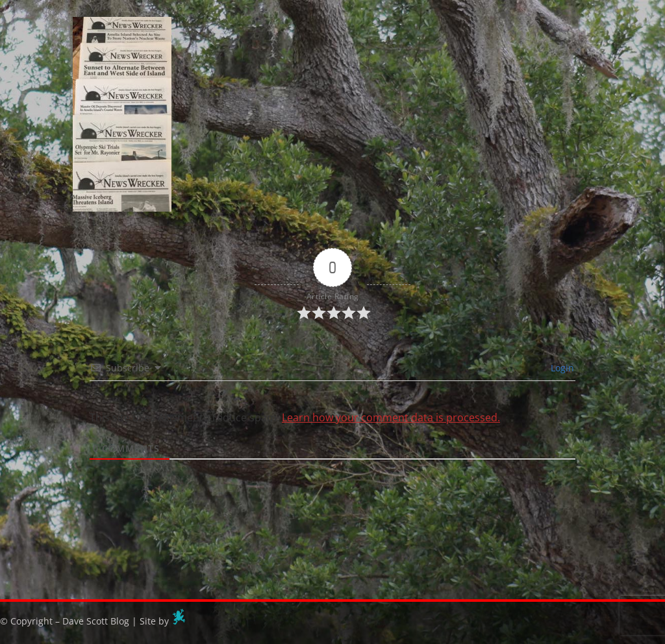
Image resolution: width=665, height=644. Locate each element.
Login (561, 368)
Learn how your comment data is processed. (391, 417)
